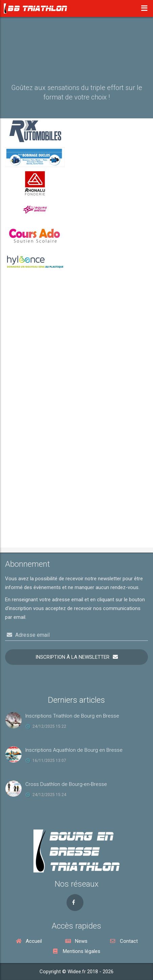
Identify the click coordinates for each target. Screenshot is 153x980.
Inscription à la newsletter (72, 657)
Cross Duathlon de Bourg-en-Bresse (66, 784)
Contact (124, 941)
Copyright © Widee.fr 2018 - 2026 (76, 972)
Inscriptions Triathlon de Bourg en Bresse (72, 716)
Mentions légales (77, 951)
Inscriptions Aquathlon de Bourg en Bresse (74, 750)
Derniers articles (76, 700)
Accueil (29, 941)
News (76, 941)
